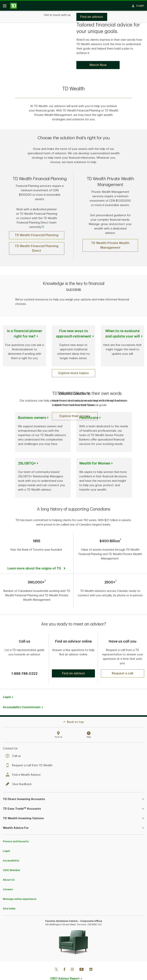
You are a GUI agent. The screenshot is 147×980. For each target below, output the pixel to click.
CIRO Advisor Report (65, 968)
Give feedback (20, 774)
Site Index (9, 898)
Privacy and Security (16, 831)
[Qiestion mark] (43, 228)
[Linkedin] (91, 959)
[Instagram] (72, 959)
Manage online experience (20, 889)
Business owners (32, 419)
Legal (7, 687)
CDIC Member (11, 860)
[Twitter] (56, 959)
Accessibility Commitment (22, 697)
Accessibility (11, 850)
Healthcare (89, 419)
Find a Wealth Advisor (24, 764)
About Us (9, 869)
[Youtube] (82, 959)
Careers (8, 879)
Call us (14, 746)
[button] (75, 417)
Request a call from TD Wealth (30, 755)
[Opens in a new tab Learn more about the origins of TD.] (37, 561)
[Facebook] (64, 959)
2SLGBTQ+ (27, 465)
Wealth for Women (95, 465)
